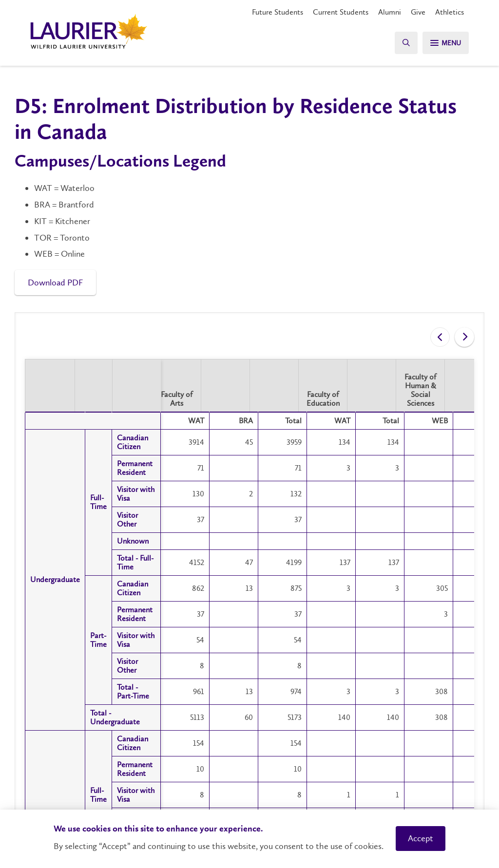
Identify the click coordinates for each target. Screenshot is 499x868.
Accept (421, 838)
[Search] (402, 43)
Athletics (450, 12)
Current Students (341, 12)
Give (418, 12)
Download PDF (55, 283)
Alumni (390, 12)
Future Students (278, 12)
